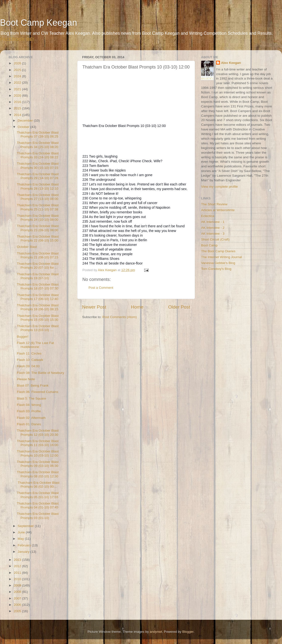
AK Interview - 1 (213, 222)
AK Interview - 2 (213, 228)
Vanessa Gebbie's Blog (218, 263)
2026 (18, 63)
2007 (18, 598)
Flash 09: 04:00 (28, 366)
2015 (18, 108)
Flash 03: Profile (29, 411)
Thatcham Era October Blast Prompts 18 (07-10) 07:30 (38, 286)
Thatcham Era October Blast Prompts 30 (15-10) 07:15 (38, 166)
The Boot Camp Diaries (218, 251)
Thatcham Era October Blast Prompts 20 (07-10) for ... (38, 266)
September (26, 526)
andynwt (156, 632)
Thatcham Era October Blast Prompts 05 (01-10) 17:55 (38, 495)
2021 (18, 89)
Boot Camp (209, 245)
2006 (18, 605)
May (21, 539)
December (26, 121)
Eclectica (208, 216)
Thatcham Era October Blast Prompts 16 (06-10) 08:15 (38, 307)
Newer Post (94, 307)
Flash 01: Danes (29, 424)
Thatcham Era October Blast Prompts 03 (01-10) (38, 516)
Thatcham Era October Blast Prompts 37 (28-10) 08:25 (38, 134)
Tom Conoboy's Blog (216, 269)
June (22, 532)
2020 (18, 96)
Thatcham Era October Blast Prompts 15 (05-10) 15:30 (38, 318)
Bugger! (23, 337)
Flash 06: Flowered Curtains (38, 392)
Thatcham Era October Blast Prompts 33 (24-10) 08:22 (38, 155)
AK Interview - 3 (213, 234)
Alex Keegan (231, 63)
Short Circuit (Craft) (215, 239)
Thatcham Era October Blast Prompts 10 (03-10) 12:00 (38, 453)
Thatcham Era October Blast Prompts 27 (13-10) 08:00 (38, 197)
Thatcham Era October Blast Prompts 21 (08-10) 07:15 (38, 255)
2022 (18, 83)
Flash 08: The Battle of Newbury (41, 373)
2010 (18, 579)
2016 (18, 102)
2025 (18, 70)
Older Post (179, 307)
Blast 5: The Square (32, 398)
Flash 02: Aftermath (31, 418)
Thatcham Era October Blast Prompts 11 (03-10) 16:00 (38, 443)
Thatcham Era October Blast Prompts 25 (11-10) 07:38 (38, 207)
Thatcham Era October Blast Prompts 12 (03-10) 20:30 (38, 432)
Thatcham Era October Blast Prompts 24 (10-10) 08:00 (38, 218)
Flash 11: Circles (29, 353)
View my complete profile (219, 187)
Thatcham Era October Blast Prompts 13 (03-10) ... (38, 328)
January (24, 552)
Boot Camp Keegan (38, 23)
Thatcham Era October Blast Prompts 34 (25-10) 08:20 (38, 145)
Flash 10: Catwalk (30, 360)
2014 (18, 115)
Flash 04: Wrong (29, 405)
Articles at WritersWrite (218, 210)
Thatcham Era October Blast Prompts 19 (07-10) (38, 276)
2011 (18, 573)
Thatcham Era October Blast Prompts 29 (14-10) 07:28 (38, 176)
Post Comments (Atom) (120, 317)
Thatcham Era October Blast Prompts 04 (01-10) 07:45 (38, 505)
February (25, 545)
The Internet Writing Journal (221, 257)
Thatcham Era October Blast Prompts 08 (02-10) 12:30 (38, 474)
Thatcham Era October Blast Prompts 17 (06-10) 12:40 (38, 297)
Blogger (188, 632)
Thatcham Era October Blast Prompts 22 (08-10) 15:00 (38, 238)
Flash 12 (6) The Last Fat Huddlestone (35, 345)
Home (137, 307)
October (24, 127)
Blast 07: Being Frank (33, 385)
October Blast (27, 247)
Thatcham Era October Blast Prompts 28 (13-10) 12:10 (38, 186)
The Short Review (214, 204)
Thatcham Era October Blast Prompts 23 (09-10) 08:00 (38, 228)
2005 (18, 611)
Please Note (26, 379)
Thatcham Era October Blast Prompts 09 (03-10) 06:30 (38, 464)
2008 (18, 592)
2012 (18, 566)
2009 (18, 585)
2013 (18, 560)
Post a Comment (101, 288)
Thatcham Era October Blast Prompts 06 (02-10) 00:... (38, 485)
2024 (18, 76)
